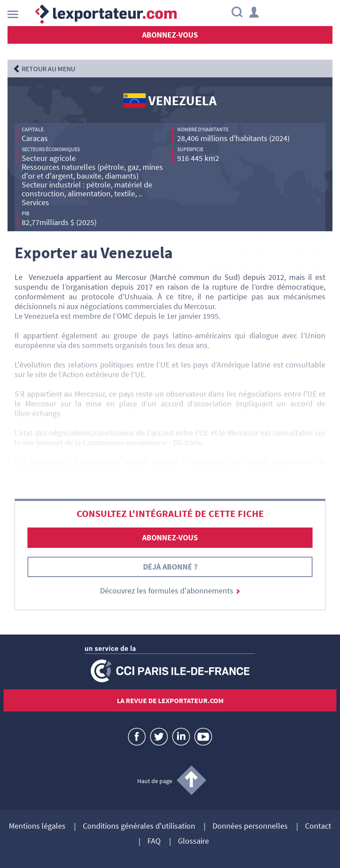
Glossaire (193, 841)
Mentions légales (37, 826)
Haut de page (155, 781)
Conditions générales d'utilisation (139, 826)
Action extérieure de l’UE (103, 374)
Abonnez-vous (170, 35)
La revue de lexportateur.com (170, 700)
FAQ (154, 841)
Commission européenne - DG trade (143, 442)
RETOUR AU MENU (48, 69)
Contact (318, 826)
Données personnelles (250, 826)
